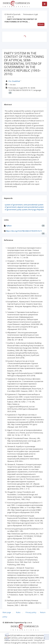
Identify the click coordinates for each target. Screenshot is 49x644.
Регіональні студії (31, 14)
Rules (18, 612)
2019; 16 (10, 17)
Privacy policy (31, 612)
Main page (7, 612)
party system (22, 210)
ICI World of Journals (13, 14)
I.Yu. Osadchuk (14, 81)
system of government (14, 205)
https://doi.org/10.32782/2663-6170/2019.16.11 (24, 231)
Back (41, 24)
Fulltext (9, 226)
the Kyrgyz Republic (36, 210)
